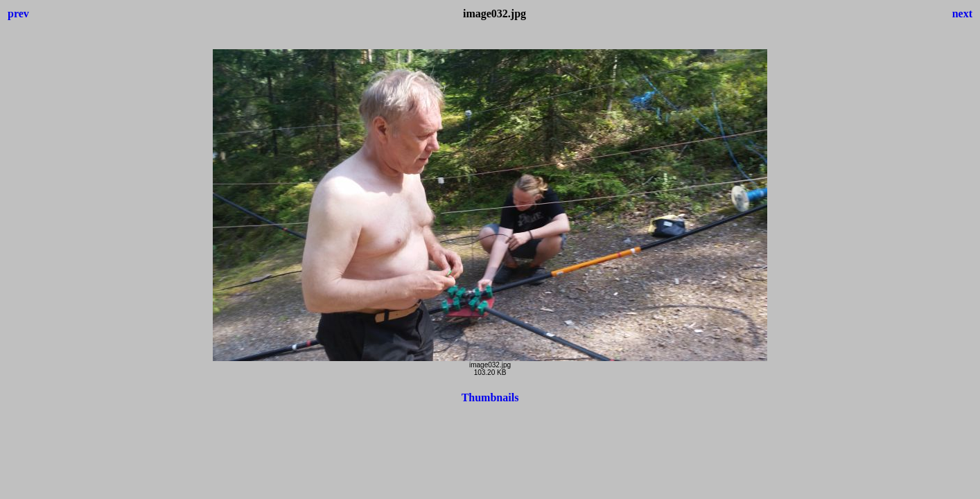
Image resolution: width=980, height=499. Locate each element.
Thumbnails (490, 397)
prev (18, 14)
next (962, 14)
